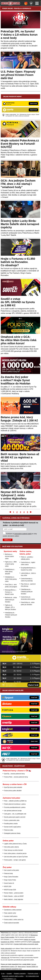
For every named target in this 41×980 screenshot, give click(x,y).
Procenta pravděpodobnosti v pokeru (15, 807)
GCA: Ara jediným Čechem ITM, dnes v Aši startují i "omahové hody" (18, 184)
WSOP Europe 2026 (10, 890)
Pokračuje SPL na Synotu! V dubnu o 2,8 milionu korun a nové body (19, 35)
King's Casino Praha (10, 880)
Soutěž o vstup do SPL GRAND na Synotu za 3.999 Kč (18, 302)
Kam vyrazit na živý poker (12, 870)
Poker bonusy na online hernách (13, 850)
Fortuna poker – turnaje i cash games (15, 860)
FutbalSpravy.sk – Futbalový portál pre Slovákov (27, 592)
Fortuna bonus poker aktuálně (13, 791)
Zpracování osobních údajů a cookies (13, 976)
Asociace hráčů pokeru (11, 916)
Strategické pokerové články (12, 833)
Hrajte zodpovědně (6, 949)
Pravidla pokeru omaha (11, 824)
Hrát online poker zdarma (11, 847)
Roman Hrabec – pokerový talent (14, 893)
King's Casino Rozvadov (11, 877)
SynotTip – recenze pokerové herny (14, 774)
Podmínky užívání (33, 974)
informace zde (5, 958)
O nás (3, 974)
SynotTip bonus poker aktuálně (13, 787)
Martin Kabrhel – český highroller (14, 899)
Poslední (31, 512)
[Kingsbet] (16, 653)
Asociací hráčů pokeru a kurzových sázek (26, 944)
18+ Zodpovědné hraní (32, 976)
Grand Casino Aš (9, 883)
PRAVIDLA (17, 8)
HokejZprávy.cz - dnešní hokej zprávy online (11, 579)
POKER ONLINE (8, 8)
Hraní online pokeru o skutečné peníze (15, 853)
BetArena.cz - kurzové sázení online (9, 556)
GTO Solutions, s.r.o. (10, 979)
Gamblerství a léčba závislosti (13, 910)
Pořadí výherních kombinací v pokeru (15, 804)
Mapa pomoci (22, 967)
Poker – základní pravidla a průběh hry (15, 801)
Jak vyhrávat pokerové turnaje (13, 811)
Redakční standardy (20, 974)
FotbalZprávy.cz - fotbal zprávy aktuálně (10, 572)
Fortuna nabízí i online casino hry (14, 920)
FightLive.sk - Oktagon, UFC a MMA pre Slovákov (10, 607)
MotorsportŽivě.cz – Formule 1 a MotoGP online (11, 592)
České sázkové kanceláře (12, 923)
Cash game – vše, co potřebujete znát (15, 814)
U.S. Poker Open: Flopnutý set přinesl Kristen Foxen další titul (18, 75)
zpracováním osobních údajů (23, 534)
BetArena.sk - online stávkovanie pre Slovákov (11, 600)
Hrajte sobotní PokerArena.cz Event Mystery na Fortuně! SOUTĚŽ (20, 144)
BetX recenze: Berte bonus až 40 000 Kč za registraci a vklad (20, 457)
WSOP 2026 (8, 886)
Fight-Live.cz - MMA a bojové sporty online (11, 564)
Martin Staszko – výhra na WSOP (14, 896)
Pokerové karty (8, 873)
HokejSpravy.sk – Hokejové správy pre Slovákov (11, 615)
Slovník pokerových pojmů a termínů (15, 817)
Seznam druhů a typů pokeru (12, 827)
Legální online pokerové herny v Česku (15, 844)
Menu (37, 3)
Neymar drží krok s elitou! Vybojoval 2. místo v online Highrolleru (17, 495)
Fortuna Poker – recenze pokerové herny (16, 777)
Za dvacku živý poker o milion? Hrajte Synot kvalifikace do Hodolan (16, 380)
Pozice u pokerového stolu (12, 820)
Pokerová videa (9, 830)
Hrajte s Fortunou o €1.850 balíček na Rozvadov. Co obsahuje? (18, 262)
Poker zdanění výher (10, 913)
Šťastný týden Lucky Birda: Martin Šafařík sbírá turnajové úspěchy (20, 224)
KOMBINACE (27, 8)
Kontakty (9, 974)
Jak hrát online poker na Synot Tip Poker (16, 857)
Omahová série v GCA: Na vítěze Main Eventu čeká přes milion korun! (19, 340)
